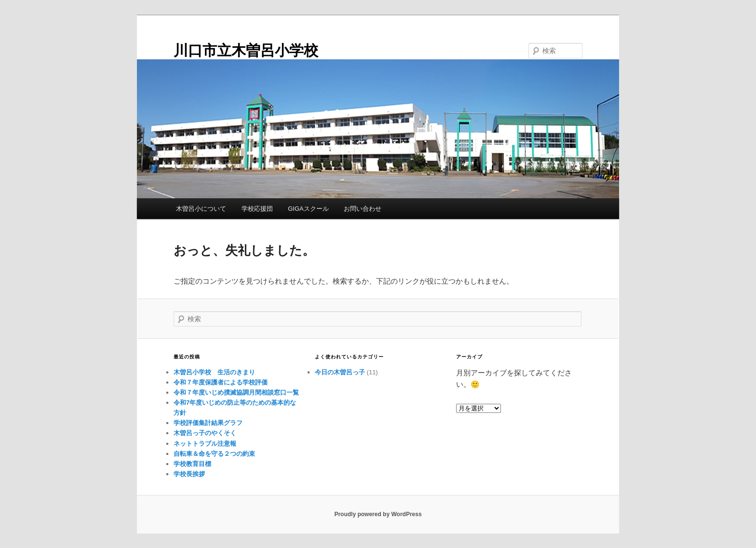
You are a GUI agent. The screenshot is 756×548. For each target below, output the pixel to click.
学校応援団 (257, 209)
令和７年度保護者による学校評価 (221, 382)
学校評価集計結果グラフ (208, 423)
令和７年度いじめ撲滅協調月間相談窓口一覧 (236, 392)
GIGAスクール (308, 209)
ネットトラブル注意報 (205, 444)
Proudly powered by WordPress (378, 514)
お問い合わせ (363, 209)
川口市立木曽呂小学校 (246, 50)
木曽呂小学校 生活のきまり (214, 372)
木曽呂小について (201, 209)
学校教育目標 (192, 464)
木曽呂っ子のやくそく (205, 433)
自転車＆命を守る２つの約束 (214, 454)
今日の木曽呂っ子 (340, 372)
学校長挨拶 (189, 474)
